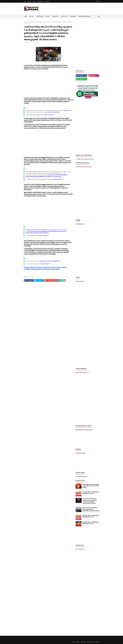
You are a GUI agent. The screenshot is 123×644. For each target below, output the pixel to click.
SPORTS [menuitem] (48, 16)
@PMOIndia (43, 177)
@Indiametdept (30, 177)
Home (25, 1)
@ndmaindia (64, 175)
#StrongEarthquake (54, 231)
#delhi (65, 231)
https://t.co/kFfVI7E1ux (54, 175)
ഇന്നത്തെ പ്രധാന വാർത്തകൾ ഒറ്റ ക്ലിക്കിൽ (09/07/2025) (91, 516)
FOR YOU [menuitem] (31, 16)
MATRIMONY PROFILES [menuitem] (84, 16)
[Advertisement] (71, 9)
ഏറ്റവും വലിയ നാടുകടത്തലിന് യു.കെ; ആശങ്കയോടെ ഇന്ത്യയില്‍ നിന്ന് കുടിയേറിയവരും (91, 509)
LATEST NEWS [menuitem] (40, 16)
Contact (34, 1)
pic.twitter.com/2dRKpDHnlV (53, 261)
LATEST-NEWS (30, 21)
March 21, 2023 (48, 115)
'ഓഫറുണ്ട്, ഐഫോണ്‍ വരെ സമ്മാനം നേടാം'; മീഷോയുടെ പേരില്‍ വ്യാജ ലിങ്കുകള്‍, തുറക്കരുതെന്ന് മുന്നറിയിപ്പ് (90, 501)
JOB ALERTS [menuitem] (55, 16)
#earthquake (66, 110)
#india (40, 231)
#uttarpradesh (29, 233)
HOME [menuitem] (25, 16)
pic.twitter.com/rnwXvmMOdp (52, 112)
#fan (37, 231)
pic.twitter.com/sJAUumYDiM (53, 177)
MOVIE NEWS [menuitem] (73, 16)
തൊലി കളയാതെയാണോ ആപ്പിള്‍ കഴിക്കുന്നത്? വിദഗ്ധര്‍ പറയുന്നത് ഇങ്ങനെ (91, 486)
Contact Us (83, 642)
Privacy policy (40, 1)
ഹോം (25, 21)
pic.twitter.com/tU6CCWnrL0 (41, 233)
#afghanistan (45, 231)
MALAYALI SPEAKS (29, 43)
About (29, 1)
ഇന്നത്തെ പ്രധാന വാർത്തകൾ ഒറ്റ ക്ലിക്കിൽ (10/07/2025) (91, 523)
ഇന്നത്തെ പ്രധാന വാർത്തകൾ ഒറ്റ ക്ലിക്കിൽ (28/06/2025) (91, 493)
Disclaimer (47, 1)
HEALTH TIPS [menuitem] (64, 16)
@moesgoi (37, 177)
